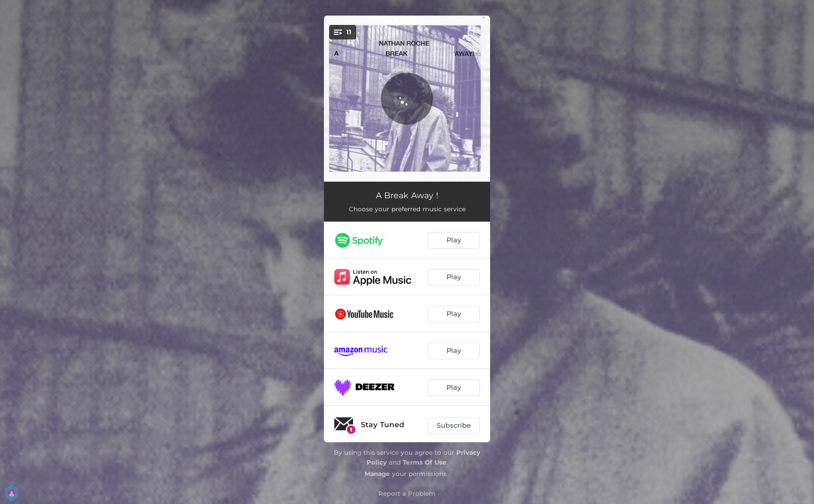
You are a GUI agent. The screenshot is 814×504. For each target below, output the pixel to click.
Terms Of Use (425, 462)
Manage (377, 474)
